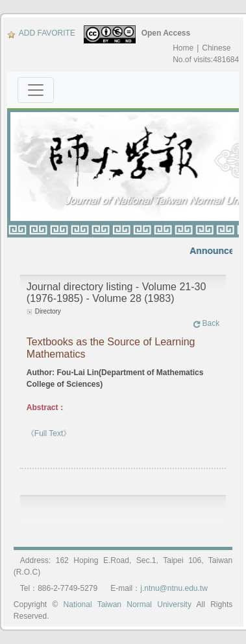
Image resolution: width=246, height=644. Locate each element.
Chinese (216, 48)
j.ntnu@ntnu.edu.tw (174, 588)
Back (206, 323)
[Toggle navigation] (36, 90)
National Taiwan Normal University (128, 604)
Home (183, 48)
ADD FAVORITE (41, 33)
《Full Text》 (49, 433)
